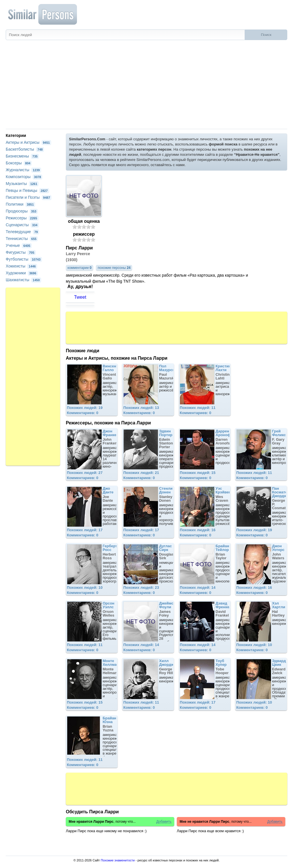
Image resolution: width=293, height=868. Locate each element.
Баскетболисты (25, 149)
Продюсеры (22, 211)
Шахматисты (23, 280)
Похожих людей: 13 (141, 408)
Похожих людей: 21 (141, 473)
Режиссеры (22, 218)
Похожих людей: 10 (85, 587)
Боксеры (19, 163)
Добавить (164, 822)
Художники (22, 273)
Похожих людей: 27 (85, 473)
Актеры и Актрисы (28, 142)
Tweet (80, 297)
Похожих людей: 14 (198, 587)
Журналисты (23, 170)
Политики (20, 204)
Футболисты (24, 259)
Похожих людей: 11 (198, 408)
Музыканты (22, 184)
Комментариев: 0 (83, 413)
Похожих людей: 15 (198, 473)
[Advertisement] (146, 86)
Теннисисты (22, 239)
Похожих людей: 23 (141, 587)
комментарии (80, 268)
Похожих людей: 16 (198, 530)
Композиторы (24, 177)
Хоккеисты (21, 266)
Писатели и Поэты (29, 197)
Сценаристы (22, 225)
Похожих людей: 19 (85, 408)
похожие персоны (114, 268)
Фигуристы (21, 252)
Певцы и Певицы (27, 190)
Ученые (19, 245)
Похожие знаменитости (118, 860)
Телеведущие (22, 232)
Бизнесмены (22, 156)
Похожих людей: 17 (85, 530)
